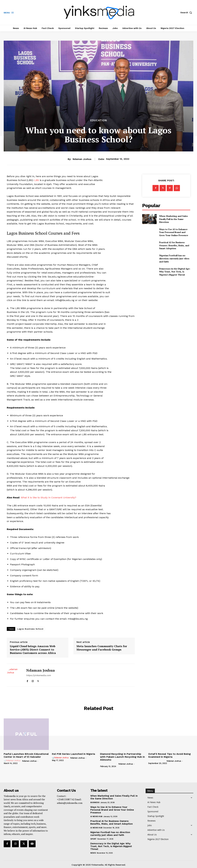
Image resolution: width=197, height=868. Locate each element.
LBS (37, 180)
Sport (93, 839)
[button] (187, 12)
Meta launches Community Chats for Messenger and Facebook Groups (102, 648)
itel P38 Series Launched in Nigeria (73, 754)
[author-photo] (13, 761)
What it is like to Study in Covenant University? (48, 497)
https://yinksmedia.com (38, 675)
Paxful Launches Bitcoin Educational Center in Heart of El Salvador (26, 755)
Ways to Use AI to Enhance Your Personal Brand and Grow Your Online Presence (174, 232)
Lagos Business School (30, 629)
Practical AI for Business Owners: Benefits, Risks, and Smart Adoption (174, 245)
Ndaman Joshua (82, 159)
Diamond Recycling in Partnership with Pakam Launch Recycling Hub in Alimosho (122, 757)
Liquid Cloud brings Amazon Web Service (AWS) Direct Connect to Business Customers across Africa (33, 650)
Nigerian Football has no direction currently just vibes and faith (174, 258)
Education (99, 120)
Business (95, 802)
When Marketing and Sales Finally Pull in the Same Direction (173, 219)
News (93, 853)
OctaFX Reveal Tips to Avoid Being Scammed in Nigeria (169, 755)
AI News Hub (96, 816)
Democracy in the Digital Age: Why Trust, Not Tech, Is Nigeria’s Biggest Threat (175, 272)
